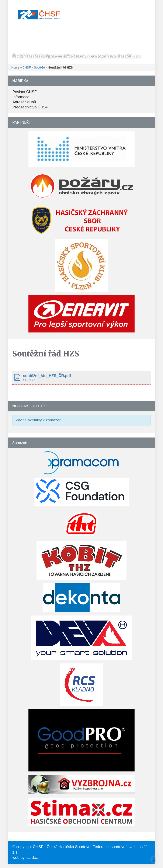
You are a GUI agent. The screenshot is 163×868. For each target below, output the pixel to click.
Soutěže (39, 67)
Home (15, 67)
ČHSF (27, 67)
